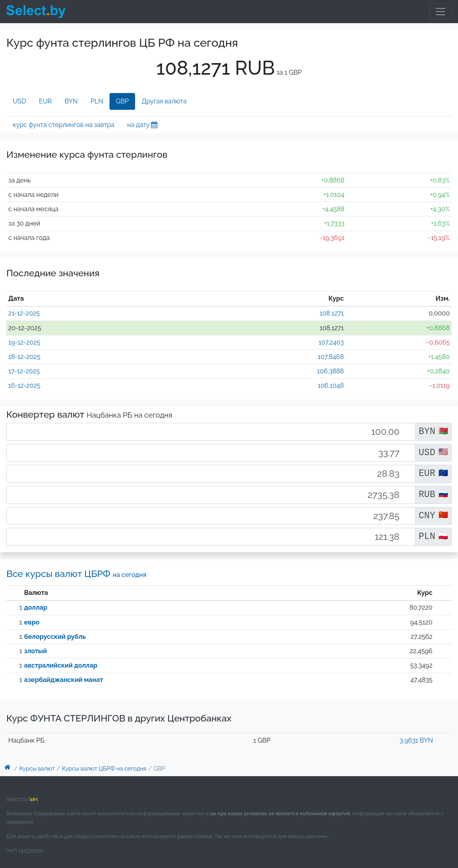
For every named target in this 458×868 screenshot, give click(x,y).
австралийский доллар (61, 665)
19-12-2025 (24, 342)
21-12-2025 (24, 313)
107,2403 (331, 342)
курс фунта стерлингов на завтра (64, 125)
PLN (97, 101)
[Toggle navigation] (440, 12)
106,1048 (331, 385)
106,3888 (330, 371)
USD (19, 101)
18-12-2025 (24, 357)
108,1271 (332, 313)
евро (32, 622)
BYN (71, 101)
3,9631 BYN (416, 740)
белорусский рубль (55, 637)
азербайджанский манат (64, 680)
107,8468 (331, 357)
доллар (36, 607)
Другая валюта (164, 101)
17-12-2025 (24, 371)
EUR (45, 101)
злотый (35, 651)
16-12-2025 (24, 385)
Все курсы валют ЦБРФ (76, 574)
